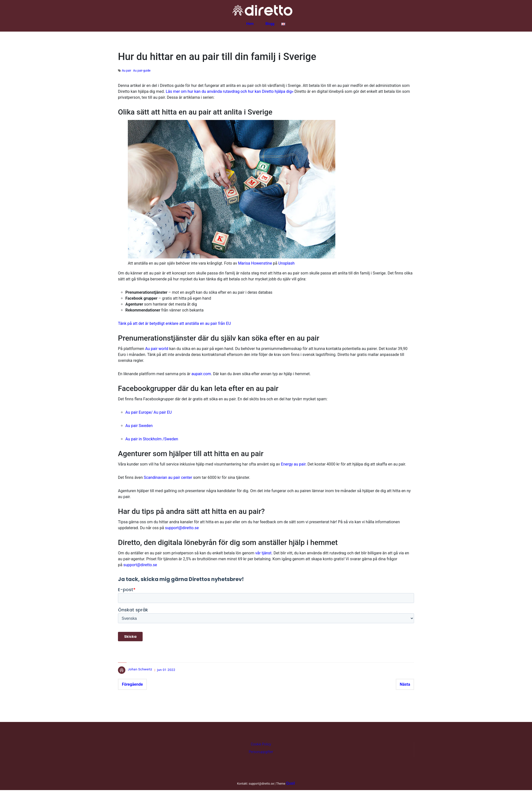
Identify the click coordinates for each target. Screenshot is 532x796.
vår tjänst (263, 553)
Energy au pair (293, 464)
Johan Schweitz (140, 669)
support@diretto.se (182, 528)
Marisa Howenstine (255, 263)
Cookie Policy (261, 744)
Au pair (127, 71)
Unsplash (286, 263)
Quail (290, 783)
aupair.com (201, 374)
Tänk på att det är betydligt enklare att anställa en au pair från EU (174, 323)
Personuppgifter (261, 752)
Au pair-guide (142, 71)
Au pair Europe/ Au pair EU (149, 412)
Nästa (405, 684)
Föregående (132, 684)
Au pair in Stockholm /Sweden (152, 439)
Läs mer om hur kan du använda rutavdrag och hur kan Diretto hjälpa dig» (230, 91)
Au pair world (157, 349)
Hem (250, 24)
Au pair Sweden (139, 426)
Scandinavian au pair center (168, 477)
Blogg (270, 24)
